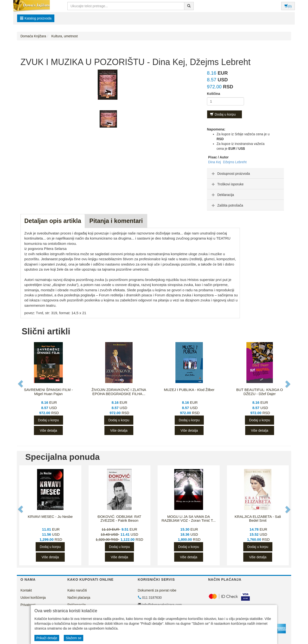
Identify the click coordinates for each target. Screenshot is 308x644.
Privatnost (28, 605)
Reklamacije (77, 605)
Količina (213, 94)
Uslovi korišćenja (33, 598)
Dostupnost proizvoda (230, 174)
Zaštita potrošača (227, 205)
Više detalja (48, 430)
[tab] (245, 173)
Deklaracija (222, 195)
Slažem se (74, 638)
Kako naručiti (77, 590)
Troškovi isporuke (227, 184)
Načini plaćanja (79, 598)
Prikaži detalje (47, 638)
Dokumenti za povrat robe (157, 590)
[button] (21, 384)
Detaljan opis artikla (53, 221)
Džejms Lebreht (235, 162)
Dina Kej (215, 162)
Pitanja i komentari (116, 221)
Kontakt (26, 590)
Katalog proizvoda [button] (36, 18)
